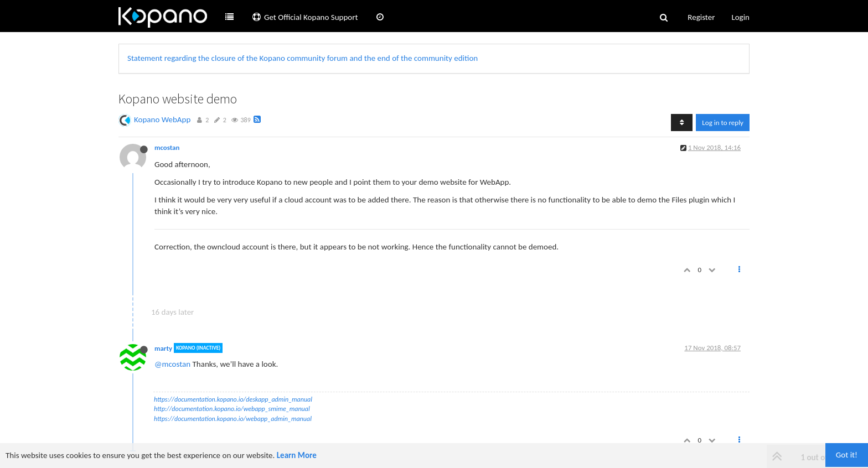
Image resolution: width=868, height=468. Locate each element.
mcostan (167, 147)
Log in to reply (723, 123)
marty (163, 348)
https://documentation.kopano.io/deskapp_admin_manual (233, 399)
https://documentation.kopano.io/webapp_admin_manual (233, 419)
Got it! (847, 455)
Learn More (297, 455)
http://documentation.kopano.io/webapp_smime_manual (232, 409)
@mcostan (172, 364)
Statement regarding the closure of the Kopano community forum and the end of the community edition (303, 58)
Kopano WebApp (162, 119)
